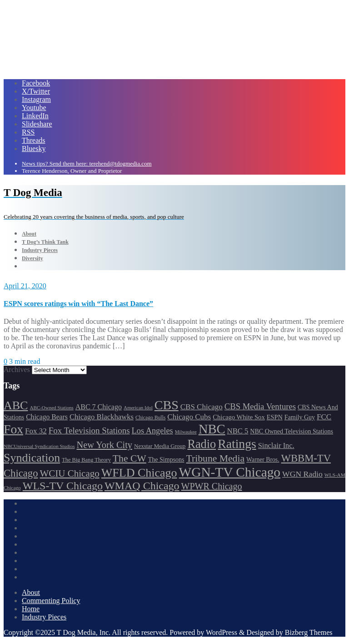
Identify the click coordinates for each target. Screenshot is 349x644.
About (31, 592)
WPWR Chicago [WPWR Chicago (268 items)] (212, 486)
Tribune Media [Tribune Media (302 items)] (216, 458)
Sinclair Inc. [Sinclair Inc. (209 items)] (276, 445)
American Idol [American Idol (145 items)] (138, 408)
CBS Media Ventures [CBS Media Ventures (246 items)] (260, 406)
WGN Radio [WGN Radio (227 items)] (302, 474)
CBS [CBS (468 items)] (167, 405)
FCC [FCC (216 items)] (324, 417)
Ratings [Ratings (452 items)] (237, 444)
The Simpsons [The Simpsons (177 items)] (166, 460)
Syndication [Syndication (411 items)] (32, 458)
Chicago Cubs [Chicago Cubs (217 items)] (189, 417)
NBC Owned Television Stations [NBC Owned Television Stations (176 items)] (292, 431)
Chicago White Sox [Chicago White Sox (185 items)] (239, 417)
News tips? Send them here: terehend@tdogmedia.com (87, 164)
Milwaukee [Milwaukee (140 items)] (186, 432)
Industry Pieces (44, 617)
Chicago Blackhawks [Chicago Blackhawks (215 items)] (102, 417)
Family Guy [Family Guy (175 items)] (300, 417)
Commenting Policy (51, 601)
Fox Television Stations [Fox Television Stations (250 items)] (89, 430)
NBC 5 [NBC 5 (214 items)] (238, 431)
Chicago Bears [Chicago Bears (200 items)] (47, 417)
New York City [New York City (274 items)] (104, 445)
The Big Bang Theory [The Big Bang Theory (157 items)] (86, 460)
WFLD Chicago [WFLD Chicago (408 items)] (139, 473)
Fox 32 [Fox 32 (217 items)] (36, 431)
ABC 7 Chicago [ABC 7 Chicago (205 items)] (99, 407)
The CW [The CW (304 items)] (130, 458)
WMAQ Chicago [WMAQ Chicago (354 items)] (142, 486)
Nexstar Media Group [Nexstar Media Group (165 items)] (160, 446)
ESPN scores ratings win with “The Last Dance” (78, 304)
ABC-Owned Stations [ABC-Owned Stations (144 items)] (51, 408)
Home (31, 609)
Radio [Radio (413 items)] (202, 444)
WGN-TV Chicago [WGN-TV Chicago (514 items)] (230, 472)
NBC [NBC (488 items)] (212, 429)
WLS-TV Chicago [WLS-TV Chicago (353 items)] (63, 486)
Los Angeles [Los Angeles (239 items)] (152, 431)
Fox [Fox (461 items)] (13, 429)
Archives (17, 370)
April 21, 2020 (25, 286)
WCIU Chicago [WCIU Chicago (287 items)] (70, 473)
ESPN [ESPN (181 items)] (275, 417)
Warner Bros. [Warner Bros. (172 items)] (263, 460)
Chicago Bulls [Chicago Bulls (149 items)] (150, 418)
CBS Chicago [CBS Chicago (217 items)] (202, 407)
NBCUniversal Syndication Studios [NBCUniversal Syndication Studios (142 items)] (39, 446)
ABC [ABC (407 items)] (16, 405)
